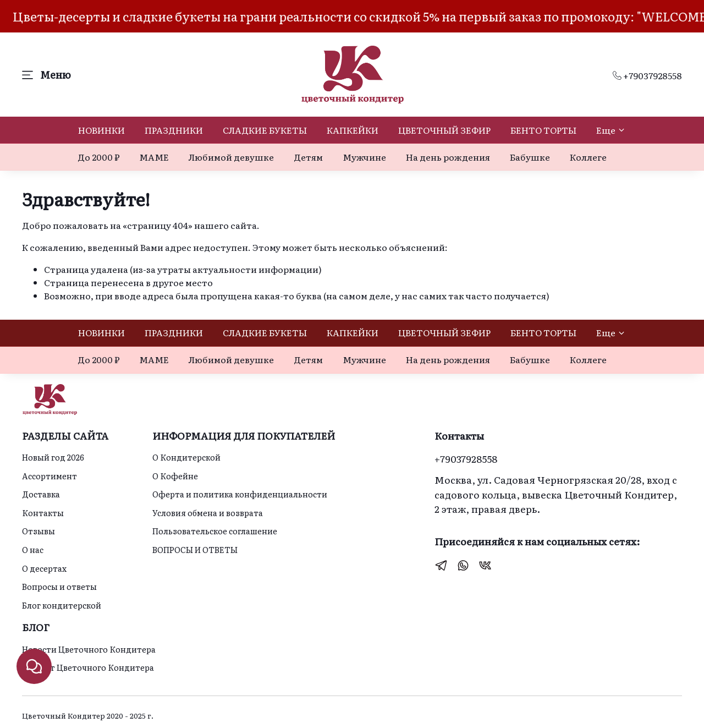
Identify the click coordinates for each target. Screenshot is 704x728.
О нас (33, 549)
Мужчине (364, 157)
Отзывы (38, 531)
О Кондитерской (186, 457)
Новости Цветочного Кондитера (89, 649)
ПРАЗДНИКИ (174, 130)
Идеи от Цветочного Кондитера (88, 667)
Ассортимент (50, 476)
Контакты (43, 513)
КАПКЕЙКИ (353, 130)
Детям (308, 157)
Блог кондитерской (62, 605)
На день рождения (448, 157)
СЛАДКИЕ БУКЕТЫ (265, 130)
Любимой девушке (231, 157)
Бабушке (530, 157)
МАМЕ (154, 157)
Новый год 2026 (53, 457)
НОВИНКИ (101, 130)
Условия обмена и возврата (208, 513)
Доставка (41, 494)
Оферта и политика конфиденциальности (240, 494)
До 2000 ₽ (98, 157)
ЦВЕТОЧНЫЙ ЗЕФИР (444, 130)
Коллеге (588, 157)
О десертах (44, 568)
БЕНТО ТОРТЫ (543, 130)
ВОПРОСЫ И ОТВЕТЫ (195, 549)
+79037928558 (647, 75)
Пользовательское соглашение (215, 531)
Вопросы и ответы (59, 586)
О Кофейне (175, 476)
